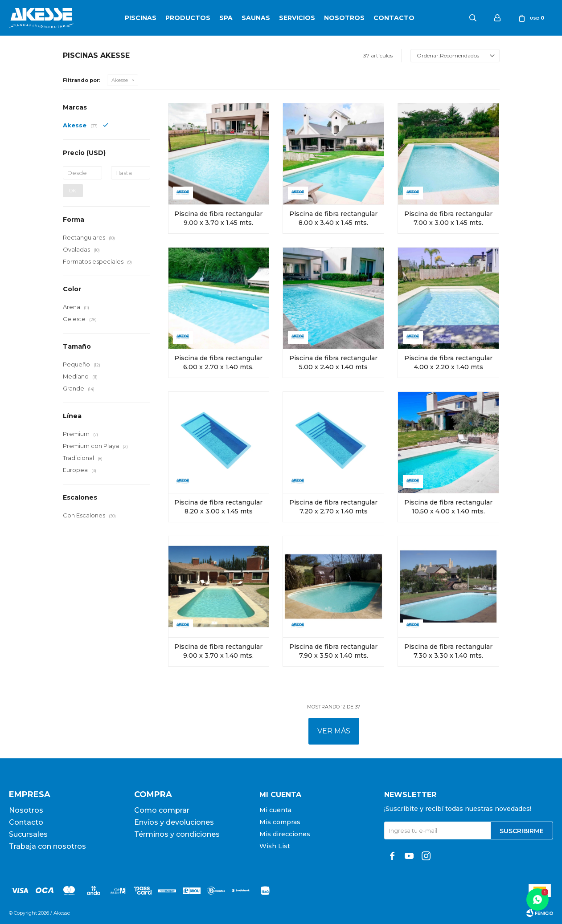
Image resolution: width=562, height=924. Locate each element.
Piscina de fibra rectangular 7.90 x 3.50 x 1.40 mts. (333, 651)
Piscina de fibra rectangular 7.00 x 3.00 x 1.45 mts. (448, 218)
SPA (226, 18)
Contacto (394, 18)
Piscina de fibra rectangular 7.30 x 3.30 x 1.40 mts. (448, 651)
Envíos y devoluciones (174, 822)
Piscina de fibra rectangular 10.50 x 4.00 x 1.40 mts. (448, 507)
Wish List (275, 846)
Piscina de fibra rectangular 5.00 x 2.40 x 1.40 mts (333, 362)
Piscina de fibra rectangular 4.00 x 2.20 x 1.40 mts (448, 362)
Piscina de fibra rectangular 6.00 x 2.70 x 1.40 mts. (218, 362)
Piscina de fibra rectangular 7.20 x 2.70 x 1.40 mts (333, 507)
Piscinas (141, 18)
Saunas (256, 18)
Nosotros (344, 18)
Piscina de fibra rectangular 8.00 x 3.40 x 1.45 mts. (333, 218)
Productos (188, 18)
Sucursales (28, 834)
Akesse (120, 80)
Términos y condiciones (177, 834)
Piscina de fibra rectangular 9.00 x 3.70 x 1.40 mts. (218, 651)
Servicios (297, 18)
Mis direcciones (285, 834)
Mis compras (280, 822)
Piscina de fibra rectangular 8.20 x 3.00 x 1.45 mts (218, 507)
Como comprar (162, 810)
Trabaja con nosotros (47, 846)
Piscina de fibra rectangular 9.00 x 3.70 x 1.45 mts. (218, 218)
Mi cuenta (275, 810)
